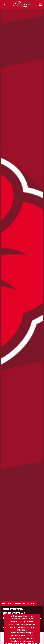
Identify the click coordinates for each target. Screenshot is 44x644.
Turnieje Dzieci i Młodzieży (25, 603)
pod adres (30, 641)
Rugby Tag (7, 603)
